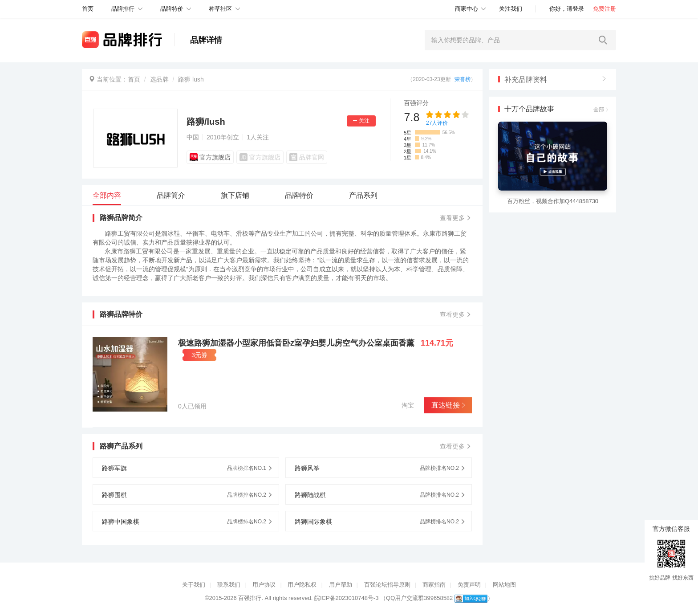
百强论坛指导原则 (387, 585)
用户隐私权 (302, 585)
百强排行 (250, 598)
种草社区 (220, 9)
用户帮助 (341, 585)
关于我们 (194, 585)
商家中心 (467, 9)
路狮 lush (191, 79)
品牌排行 (123, 9)
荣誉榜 (463, 79)
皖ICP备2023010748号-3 (347, 598)
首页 (134, 79)
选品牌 (159, 79)
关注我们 (511, 9)
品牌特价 (172, 9)
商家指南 (434, 585)
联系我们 (229, 585)
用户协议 (264, 585)
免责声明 (469, 585)
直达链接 (448, 405)
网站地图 (504, 585)
